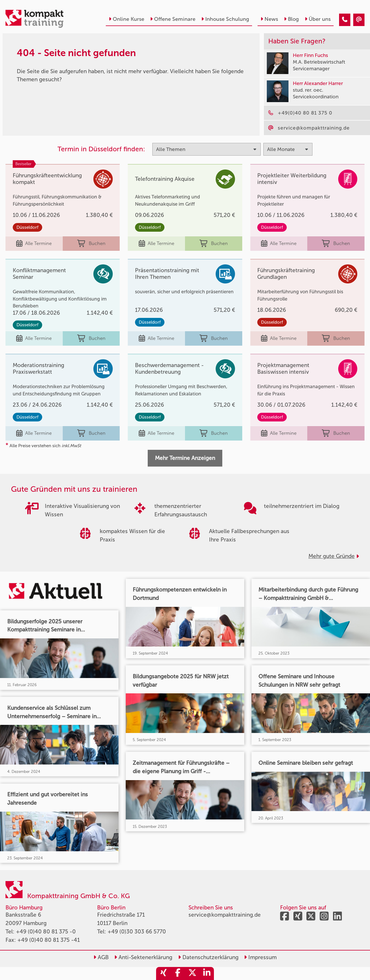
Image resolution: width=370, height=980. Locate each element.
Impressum (260, 957)
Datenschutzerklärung (208, 957)
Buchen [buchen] (91, 244)
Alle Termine (34, 244)
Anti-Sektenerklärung (143, 957)
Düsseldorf (27, 227)
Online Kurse (126, 19)
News (269, 19)
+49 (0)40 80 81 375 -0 (46, 932)
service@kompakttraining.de (225, 915)
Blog (291, 19)
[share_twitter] (192, 973)
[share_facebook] (178, 973)
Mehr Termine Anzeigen (185, 458)
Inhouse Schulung (225, 19)
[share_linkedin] (207, 973)
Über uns (318, 19)
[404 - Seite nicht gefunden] (345, 20)
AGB (101, 957)
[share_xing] (163, 973)
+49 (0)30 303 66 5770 (137, 932)
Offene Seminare (173, 19)
